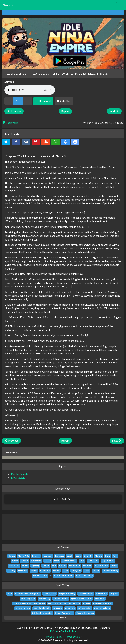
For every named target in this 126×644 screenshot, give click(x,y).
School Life (14, 566)
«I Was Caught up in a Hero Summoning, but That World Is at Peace (43, 74)
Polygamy (57, 608)
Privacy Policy (54, 637)
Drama (114, 566)
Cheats (87, 603)
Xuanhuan (47, 556)
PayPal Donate (20, 474)
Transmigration (40, 575)
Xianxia (25, 561)
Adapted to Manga (85, 613)
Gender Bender (69, 561)
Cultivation (101, 594)
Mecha (48, 561)
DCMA (54, 631)
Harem (12, 556)
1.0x (18, 101)
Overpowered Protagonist (28, 594)
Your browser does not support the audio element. (30, 90)
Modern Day (44, 598)
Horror (62, 566)
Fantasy (36, 556)
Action (15, 561)
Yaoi (115, 556)
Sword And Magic (42, 608)
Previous (14, 111)
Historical (23, 570)
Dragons (114, 594)
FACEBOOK (18, 478)
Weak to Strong (23, 608)
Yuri (54, 566)
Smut (82, 561)
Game (66, 570)
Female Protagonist (103, 603)
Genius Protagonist (64, 613)
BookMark (10, 123)
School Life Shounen (63, 575)
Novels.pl (9, 5)
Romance (60, 556)
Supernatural (108, 561)
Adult (70, 556)
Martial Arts (23, 556)
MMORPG (100, 598)
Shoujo (56, 570)
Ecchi (78, 556)
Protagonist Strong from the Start (64, 603)
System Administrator (81, 598)
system (96, 570)
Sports (34, 570)
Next (114, 111)
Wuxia (25, 566)
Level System (49, 594)
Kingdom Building (67, 594)
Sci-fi (107, 556)
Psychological (101, 566)
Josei (56, 561)
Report (65, 111)
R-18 (10, 594)
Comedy (88, 556)
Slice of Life (93, 561)
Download (43, 101)
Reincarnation (84, 608)
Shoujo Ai (76, 570)
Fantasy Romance (84, 575)
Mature (98, 556)
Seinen (46, 566)
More (63, 618)
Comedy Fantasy (110, 570)
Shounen (87, 566)
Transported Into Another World (29, 603)
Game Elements (86, 594)
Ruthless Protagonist (42, 613)
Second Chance (61, 598)
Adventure (36, 561)
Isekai (87, 570)
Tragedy (11, 570)
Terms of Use (72, 637)
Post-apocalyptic (102, 608)
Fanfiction (45, 570)
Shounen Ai (74, 566)
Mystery (35, 566)
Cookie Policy (68, 631)
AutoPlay (64, 101)
